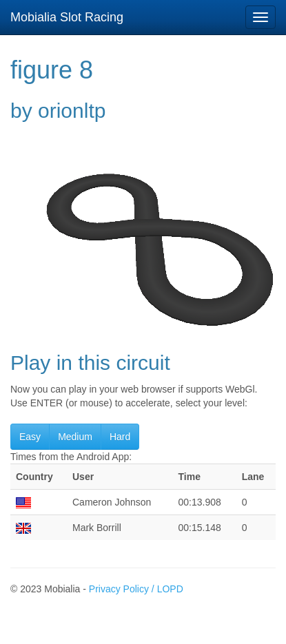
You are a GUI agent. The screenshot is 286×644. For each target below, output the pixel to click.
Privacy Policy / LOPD (136, 589)
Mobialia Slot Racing (67, 17)
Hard (120, 437)
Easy (30, 437)
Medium (75, 437)
